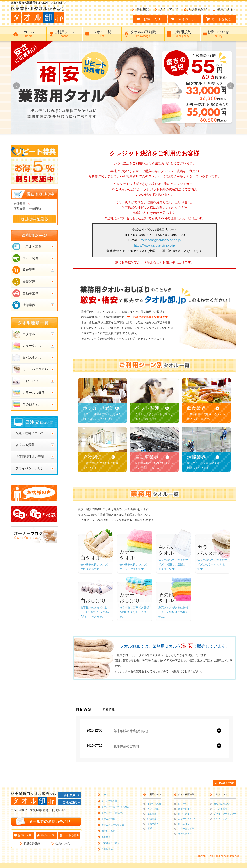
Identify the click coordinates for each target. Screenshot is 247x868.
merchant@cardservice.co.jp (161, 240)
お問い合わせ (108, 831)
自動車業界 (153, 824)
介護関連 (152, 819)
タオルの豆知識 (110, 801)
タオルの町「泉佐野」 (113, 813)
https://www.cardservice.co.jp (154, 245)
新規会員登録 (198, 9)
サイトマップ (169, 9)
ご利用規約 (70, 802)
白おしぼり (184, 824)
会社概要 (143, 9)
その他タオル (185, 833)
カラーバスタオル (187, 819)
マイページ (47, 835)
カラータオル (185, 809)
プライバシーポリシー (225, 814)
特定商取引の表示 (111, 843)
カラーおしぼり (186, 828)
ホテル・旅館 (154, 804)
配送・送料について (224, 804)
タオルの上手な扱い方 (113, 825)
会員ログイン (227, 9)
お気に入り (25, 835)
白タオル (183, 804)
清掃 (150, 828)
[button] (231, 86)
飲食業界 (152, 814)
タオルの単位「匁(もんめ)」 (116, 807)
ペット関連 (153, 809)
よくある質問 (220, 809)
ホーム (105, 794)
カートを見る (71, 835)
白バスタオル (185, 814)
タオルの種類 (108, 819)
